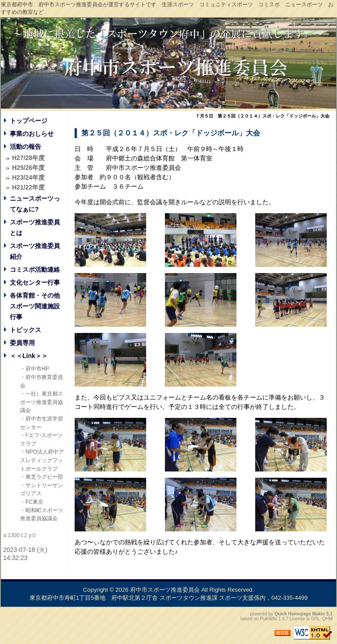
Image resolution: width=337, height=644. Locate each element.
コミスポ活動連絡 (35, 269)
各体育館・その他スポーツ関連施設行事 (35, 306)
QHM (327, 619)
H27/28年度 (28, 158)
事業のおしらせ (32, 134)
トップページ (29, 121)
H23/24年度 (28, 177)
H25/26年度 (28, 168)
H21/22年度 (28, 187)
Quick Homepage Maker (300, 614)
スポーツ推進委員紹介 (35, 251)
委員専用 (22, 343)
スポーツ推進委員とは (35, 227)
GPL (315, 619)
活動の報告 (25, 147)
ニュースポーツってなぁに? (35, 204)
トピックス (25, 330)
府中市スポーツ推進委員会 (165, 590)
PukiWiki (269, 619)
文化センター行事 (35, 282)
